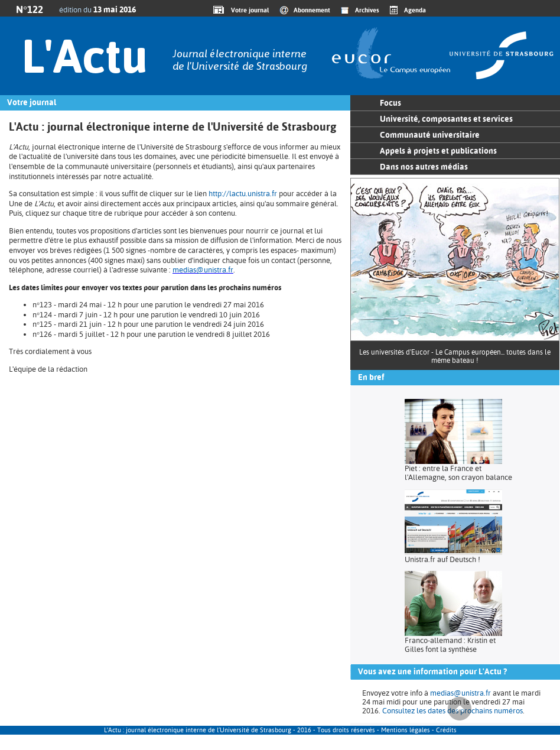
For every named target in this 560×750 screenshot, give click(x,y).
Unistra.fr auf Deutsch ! (442, 559)
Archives (367, 10)
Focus (390, 103)
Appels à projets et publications (438, 151)
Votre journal (248, 10)
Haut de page (460, 709)
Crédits (446, 730)
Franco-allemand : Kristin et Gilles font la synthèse (450, 645)
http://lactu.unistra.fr (243, 194)
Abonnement (312, 10)
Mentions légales (406, 730)
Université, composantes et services (446, 119)
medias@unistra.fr (203, 270)
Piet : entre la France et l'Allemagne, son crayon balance (458, 473)
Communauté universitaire (430, 135)
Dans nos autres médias (424, 167)
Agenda (415, 10)
